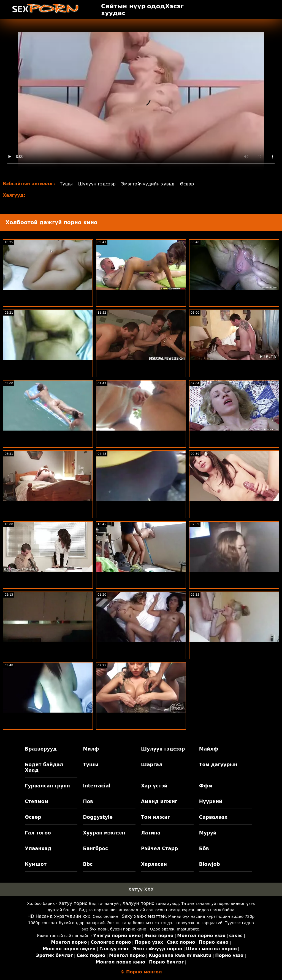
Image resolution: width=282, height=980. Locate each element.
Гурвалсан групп (47, 786)
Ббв (204, 848)
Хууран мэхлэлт (104, 833)
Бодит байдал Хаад (44, 767)
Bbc (88, 864)
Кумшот (36, 864)
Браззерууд (41, 749)
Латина (151, 833)
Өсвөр (187, 184)
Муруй (208, 833)
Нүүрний (211, 801)
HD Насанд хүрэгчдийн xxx (59, 916)
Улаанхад (38, 848)
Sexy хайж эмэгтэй (144, 916)
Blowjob (210, 864)
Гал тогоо (38, 833)
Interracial (97, 786)
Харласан (154, 864)
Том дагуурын (218, 765)
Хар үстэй (154, 786)
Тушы (66, 184)
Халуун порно (139, 903)
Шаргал (152, 765)
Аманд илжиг (159, 801)
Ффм (206, 786)
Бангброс (95, 848)
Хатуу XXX (141, 889)
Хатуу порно (73, 903)
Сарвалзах (213, 817)
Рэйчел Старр (159, 848)
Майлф (209, 749)
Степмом (36, 801)
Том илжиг (155, 817)
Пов (88, 801)
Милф (91, 749)
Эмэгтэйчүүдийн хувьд (148, 184)
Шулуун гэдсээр (97, 184)
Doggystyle (98, 817)
